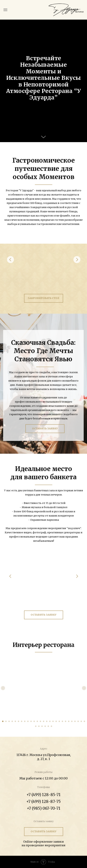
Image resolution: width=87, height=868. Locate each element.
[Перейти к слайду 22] (69, 721)
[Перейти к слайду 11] (34, 721)
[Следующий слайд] (84, 688)
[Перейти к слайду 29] (39, 726)
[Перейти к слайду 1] (3, 721)
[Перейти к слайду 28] (36, 726)
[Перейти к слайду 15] (47, 721)
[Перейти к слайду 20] (62, 721)
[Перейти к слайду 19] (59, 721)
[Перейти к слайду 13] (40, 721)
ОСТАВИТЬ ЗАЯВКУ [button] (45, 428)
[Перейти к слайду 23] (72, 721)
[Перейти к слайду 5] (15, 721)
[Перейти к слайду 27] (84, 721)
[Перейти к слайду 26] (81, 721)
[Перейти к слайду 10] (31, 721)
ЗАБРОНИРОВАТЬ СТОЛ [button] (43, 298)
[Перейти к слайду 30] (42, 726)
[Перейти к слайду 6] (18, 721)
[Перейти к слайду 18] (56, 721)
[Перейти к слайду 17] (53, 721)
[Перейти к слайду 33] (51, 726)
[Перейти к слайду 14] (44, 721)
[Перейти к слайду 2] (6, 721)
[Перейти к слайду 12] (37, 721)
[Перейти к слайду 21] (66, 721)
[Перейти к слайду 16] (50, 721)
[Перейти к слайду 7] (22, 721)
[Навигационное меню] (5, 10)
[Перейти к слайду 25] (78, 721)
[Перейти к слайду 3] (9, 721)
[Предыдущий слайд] (3, 688)
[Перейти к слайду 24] (75, 721)
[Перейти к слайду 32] (48, 726)
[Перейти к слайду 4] (12, 721)
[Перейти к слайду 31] (45, 726)
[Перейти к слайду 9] (28, 721)
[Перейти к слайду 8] (25, 721)
